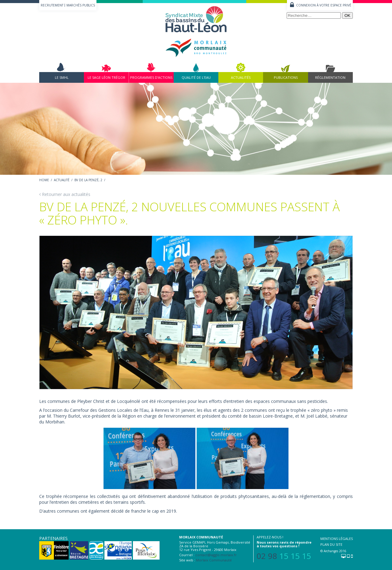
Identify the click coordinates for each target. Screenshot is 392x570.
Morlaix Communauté (214, 560)
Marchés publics (81, 5)
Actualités (241, 77)
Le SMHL (62, 77)
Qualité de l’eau (196, 77)
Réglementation (330, 77)
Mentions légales (337, 539)
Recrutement (52, 5)
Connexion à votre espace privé (324, 5)
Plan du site (331, 544)
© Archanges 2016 (333, 551)
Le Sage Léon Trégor (106, 77)
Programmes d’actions (151, 77)
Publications (286, 77)
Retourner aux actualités (65, 194)
